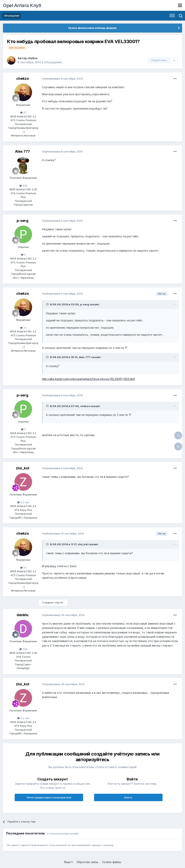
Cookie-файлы (112, 862)
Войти (128, 797)
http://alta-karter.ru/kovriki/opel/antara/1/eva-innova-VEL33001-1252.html (88, 379)
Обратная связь (87, 862)
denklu (22, 615)
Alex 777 (22, 151)
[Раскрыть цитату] (48, 304)
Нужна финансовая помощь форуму (92, 28)
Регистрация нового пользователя (49, 797)
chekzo (32, 58)
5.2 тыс (23, 502)
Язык (68, 862)
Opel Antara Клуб (22, 5)
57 (23, 112)
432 (23, 186)
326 (23, 649)
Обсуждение (53, 62)
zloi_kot (23, 468)
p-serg (22, 221)
